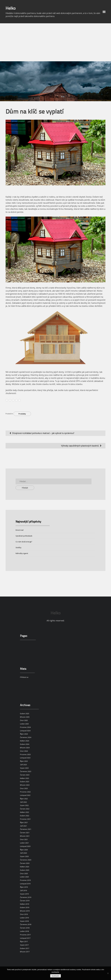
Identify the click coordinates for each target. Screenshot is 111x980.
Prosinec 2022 (25, 792)
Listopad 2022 (25, 795)
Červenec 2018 (26, 924)
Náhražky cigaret (22, 553)
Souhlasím (55, 976)
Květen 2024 (25, 741)
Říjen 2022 (24, 799)
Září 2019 (23, 890)
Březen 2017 (25, 952)
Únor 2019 (24, 914)
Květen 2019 (25, 904)
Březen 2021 (25, 836)
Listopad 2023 (25, 758)
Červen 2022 (25, 809)
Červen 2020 (25, 863)
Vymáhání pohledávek (24, 536)
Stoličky (18, 547)
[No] (108, 973)
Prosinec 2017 (25, 935)
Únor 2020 (24, 873)
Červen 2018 (25, 928)
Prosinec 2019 (25, 880)
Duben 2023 (25, 782)
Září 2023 (23, 765)
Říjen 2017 (24, 941)
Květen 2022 (25, 812)
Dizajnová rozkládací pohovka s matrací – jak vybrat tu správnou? (43, 433)
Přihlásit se (24, 677)
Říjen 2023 (24, 761)
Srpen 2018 (24, 921)
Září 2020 (23, 853)
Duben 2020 (25, 870)
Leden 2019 (24, 918)
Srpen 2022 (24, 805)
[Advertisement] (55, 42)
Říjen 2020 (24, 850)
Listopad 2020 (25, 846)
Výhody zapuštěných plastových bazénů (80, 446)
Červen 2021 (25, 833)
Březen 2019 (25, 911)
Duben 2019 (25, 907)
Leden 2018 (24, 931)
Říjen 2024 (24, 734)
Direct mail (20, 530)
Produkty (22, 414)
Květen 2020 (25, 867)
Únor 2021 (24, 839)
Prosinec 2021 (25, 819)
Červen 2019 (25, 901)
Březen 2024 (25, 748)
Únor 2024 (24, 751)
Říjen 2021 (24, 822)
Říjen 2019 (24, 887)
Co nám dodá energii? (24, 542)
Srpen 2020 (24, 856)
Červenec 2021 (26, 829)
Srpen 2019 (24, 894)
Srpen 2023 (24, 768)
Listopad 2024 (25, 731)
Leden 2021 (24, 843)
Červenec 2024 (26, 737)
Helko (11, 9)
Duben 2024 (25, 744)
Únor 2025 (24, 720)
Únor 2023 (24, 788)
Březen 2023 (25, 785)
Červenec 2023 (26, 771)
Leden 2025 (24, 724)
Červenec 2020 (26, 860)
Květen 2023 (25, 778)
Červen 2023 (25, 775)
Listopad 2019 (25, 884)
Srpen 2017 (24, 945)
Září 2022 (23, 802)
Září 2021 (23, 826)
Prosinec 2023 (25, 754)
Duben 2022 (25, 816)
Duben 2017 (25, 948)
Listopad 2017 (25, 938)
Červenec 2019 (26, 897)
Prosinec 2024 (25, 727)
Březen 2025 (25, 717)
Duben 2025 (25, 714)
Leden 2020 (24, 877)
